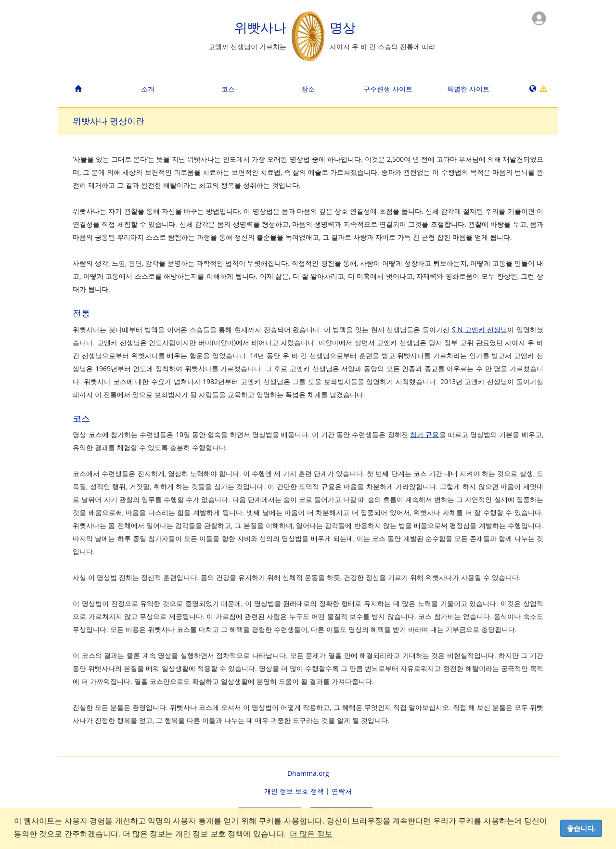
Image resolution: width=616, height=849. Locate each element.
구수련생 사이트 (388, 89)
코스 (228, 89)
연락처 (342, 791)
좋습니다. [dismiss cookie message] (581, 828)
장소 (308, 89)
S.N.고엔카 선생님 (480, 329)
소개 (148, 89)
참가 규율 (424, 434)
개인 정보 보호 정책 (294, 791)
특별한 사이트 (468, 89)
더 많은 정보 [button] (311, 834)
